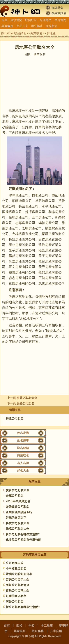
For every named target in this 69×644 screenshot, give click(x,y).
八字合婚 (56, 631)
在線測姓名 (59, 13)
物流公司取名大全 (17, 529)
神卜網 (5, 33)
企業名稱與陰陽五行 (19, 512)
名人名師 (23, 463)
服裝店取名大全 (27, 398)
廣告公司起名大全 (17, 490)
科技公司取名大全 (17, 523)
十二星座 (47, 626)
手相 (31, 626)
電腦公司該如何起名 (19, 574)
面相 (19, 626)
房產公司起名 (25, 403)
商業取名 (36, 33)
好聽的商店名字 (16, 596)
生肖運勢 (60, 20)
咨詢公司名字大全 (17, 580)
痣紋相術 (52, 26)
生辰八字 (22, 26)
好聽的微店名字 (16, 518)
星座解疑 (7, 26)
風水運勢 (16, 20)
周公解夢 (37, 26)
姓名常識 (23, 433)
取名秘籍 (23, 448)
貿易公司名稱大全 (17, 591)
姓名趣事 (23, 440)
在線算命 (57, 8)
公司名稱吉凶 (15, 563)
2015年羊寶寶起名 (18, 501)
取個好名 (31, 20)
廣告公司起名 (15, 602)
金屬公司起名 (15, 496)
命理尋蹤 (46, 20)
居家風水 (20, 631)
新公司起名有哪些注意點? (23, 534)
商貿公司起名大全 (17, 585)
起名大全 (23, 471)
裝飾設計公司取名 (17, 507)
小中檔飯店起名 (16, 569)
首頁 (4, 20)
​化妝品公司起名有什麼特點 (23, 540)
